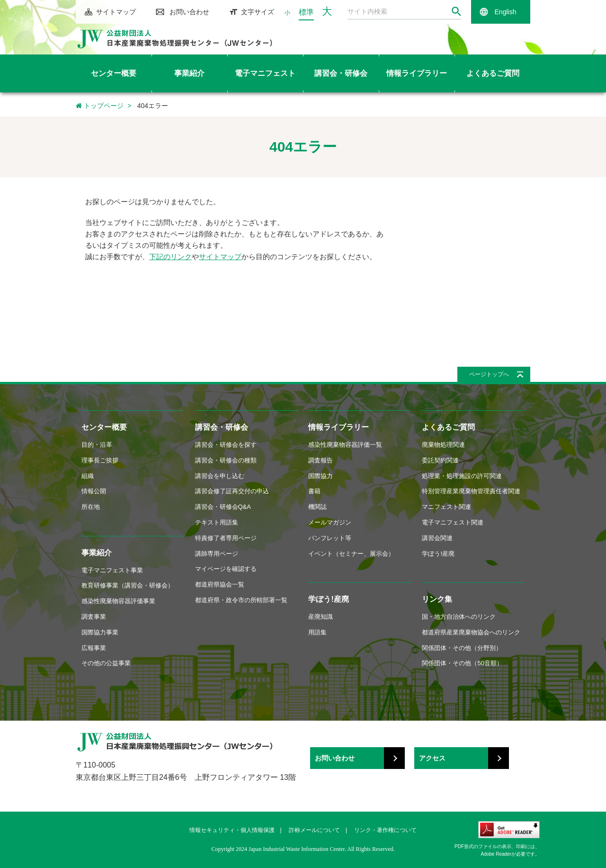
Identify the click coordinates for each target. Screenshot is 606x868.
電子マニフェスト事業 (112, 570)
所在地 (91, 507)
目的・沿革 (97, 445)
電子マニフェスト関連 (453, 522)
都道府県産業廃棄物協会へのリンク (471, 632)
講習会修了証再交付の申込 (232, 491)
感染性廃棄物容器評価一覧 (345, 445)
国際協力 (321, 476)
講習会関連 (437, 538)
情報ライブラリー (339, 427)
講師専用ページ (217, 554)
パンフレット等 (330, 538)
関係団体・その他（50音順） (462, 663)
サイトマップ (116, 12)
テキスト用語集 (217, 522)
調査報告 (321, 460)
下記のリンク (170, 257)
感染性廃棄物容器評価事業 (118, 601)
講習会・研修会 (222, 427)
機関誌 (317, 507)
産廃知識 (321, 617)
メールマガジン (330, 522)
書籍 (314, 491)
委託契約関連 (440, 460)
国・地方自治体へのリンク (459, 617)
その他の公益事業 (106, 663)
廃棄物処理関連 (443, 445)
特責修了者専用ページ (226, 538)
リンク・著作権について (385, 830)
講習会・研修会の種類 (226, 460)
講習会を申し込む (220, 476)
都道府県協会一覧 (220, 584)
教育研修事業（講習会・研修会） (128, 585)
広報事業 (94, 648)
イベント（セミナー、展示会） (351, 554)
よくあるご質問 (448, 427)
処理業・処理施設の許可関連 (462, 476)
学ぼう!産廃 (328, 599)
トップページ (100, 106)
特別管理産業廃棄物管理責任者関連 (471, 491)
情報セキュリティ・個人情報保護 (232, 830)
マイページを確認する (226, 569)
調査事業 (94, 617)
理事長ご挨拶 (100, 460)
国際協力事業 (100, 632)
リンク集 (437, 599)
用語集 (317, 632)
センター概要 (104, 427)
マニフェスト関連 (446, 507)
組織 (88, 476)
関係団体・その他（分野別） (462, 648)
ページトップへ (489, 374)
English (506, 12)
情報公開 (94, 491)
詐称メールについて (314, 830)
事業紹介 (97, 553)
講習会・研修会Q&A (223, 507)
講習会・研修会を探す (226, 445)
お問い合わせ (189, 12)
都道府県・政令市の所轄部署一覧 (241, 600)
